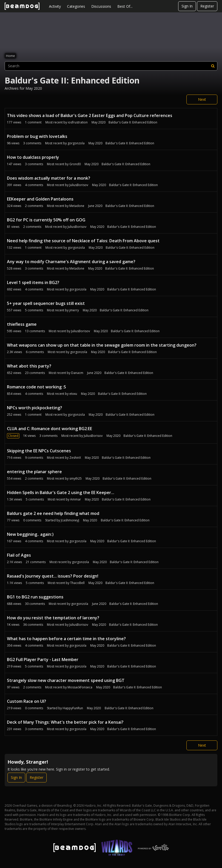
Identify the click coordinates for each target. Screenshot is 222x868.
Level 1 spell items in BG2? (33, 282)
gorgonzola (76, 143)
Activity (55, 6)
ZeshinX (75, 458)
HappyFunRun (73, 708)
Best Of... (125, 6)
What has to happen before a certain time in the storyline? (66, 639)
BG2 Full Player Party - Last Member (43, 660)
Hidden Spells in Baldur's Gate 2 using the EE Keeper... (61, 493)
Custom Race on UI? (27, 701)
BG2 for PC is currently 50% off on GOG (46, 220)
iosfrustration (78, 122)
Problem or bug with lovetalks (37, 136)
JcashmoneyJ (70, 520)
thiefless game (22, 324)
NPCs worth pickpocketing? (35, 408)
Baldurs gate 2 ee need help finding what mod (53, 513)
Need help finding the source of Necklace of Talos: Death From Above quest (83, 241)
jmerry (74, 310)
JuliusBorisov (79, 185)
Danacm (77, 373)
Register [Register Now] (36, 777)
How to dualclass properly (33, 157)
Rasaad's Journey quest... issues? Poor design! (53, 576)
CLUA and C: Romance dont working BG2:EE (50, 429)
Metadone (77, 206)
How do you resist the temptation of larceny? (53, 618)
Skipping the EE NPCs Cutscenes (39, 451)
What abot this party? (29, 366)
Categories (76, 6)
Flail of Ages (19, 555)
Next (202, 99)
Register (207, 6)
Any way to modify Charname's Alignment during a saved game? (71, 262)
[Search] (213, 66)
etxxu (73, 394)
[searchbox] (111, 66)
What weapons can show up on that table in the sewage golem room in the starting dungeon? (102, 345)
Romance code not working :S (36, 387)
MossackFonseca (80, 687)
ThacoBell (77, 583)
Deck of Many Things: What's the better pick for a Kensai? (65, 722)
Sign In (187, 6)
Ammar (76, 499)
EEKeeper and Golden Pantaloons (40, 199)
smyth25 (76, 478)
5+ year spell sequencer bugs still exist (46, 303)
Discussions (101, 6)
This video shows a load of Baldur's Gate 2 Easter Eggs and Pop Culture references (90, 115)
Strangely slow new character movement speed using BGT (66, 680)
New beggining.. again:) (30, 534)
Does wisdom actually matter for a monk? (49, 178)
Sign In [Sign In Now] (16, 777)
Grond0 (75, 164)
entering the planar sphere (34, 472)
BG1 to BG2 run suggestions (35, 597)
